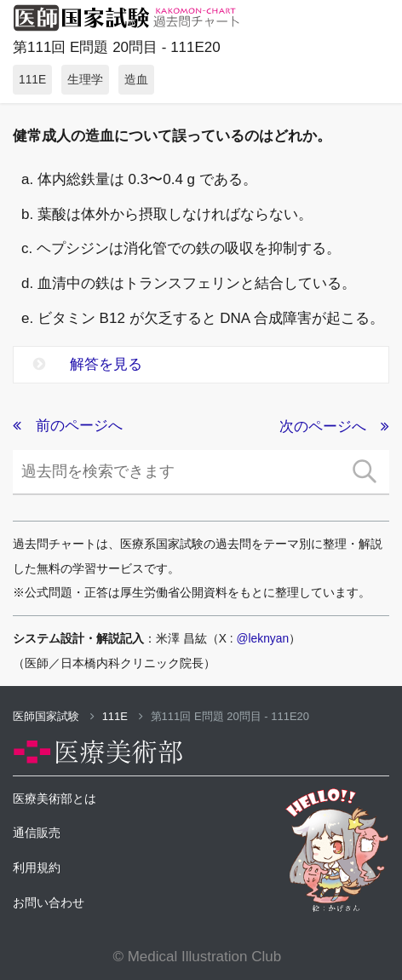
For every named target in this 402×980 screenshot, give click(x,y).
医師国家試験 (54, 716)
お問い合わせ (49, 902)
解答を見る (88, 364)
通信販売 (37, 833)
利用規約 (37, 868)
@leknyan (263, 638)
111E (123, 716)
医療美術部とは (55, 798)
